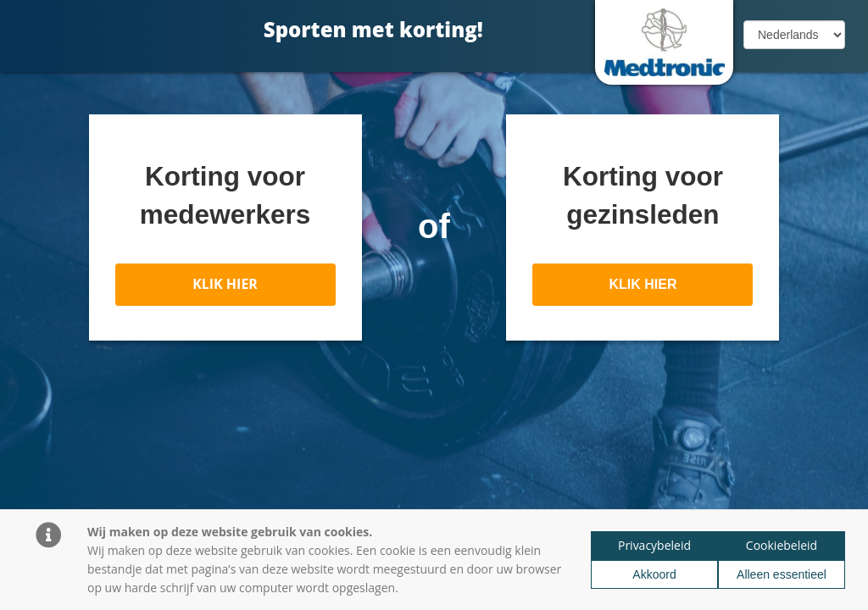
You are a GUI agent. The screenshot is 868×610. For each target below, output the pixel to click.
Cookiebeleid (782, 545)
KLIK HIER (225, 284)
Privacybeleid (654, 545)
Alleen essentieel (782, 574)
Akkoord (654, 574)
